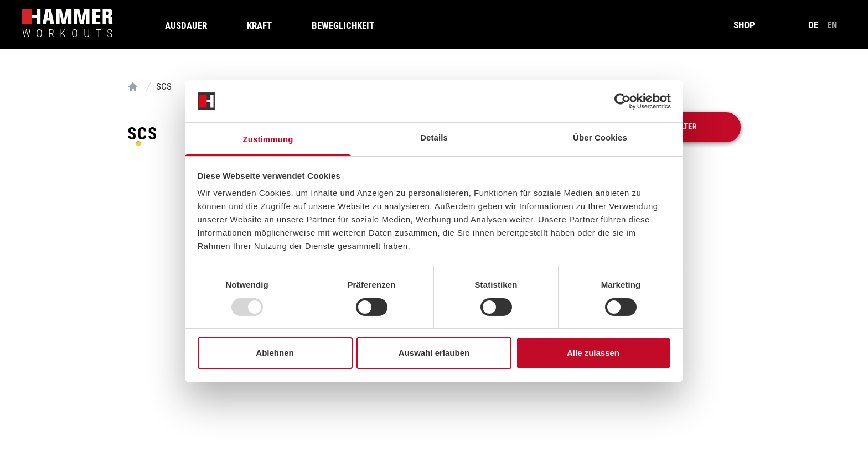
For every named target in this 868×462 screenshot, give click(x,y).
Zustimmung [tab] (268, 139)
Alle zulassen (593, 353)
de (813, 25)
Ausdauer (186, 25)
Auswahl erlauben (434, 353)
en (832, 25)
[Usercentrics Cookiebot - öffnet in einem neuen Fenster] (622, 101)
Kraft (259, 25)
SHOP (744, 25)
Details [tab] (434, 137)
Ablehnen (275, 353)
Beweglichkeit (343, 25)
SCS (164, 86)
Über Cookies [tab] (600, 137)
